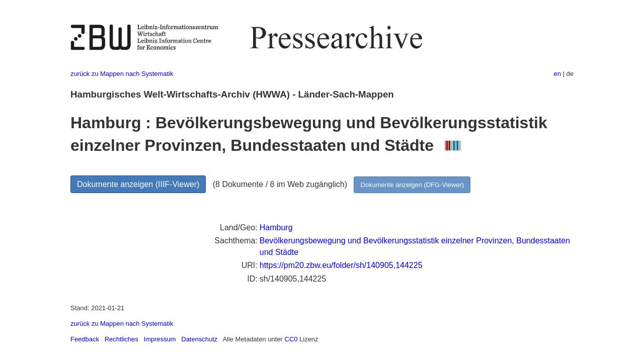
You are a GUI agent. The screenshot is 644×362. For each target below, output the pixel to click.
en (557, 74)
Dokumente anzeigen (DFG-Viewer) (412, 185)
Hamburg (276, 228)
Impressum (159, 339)
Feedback (85, 339)
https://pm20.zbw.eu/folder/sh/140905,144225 (341, 265)
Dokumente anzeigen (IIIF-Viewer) (138, 184)
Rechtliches (122, 339)
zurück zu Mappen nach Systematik (122, 74)
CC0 (291, 339)
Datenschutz (199, 339)
